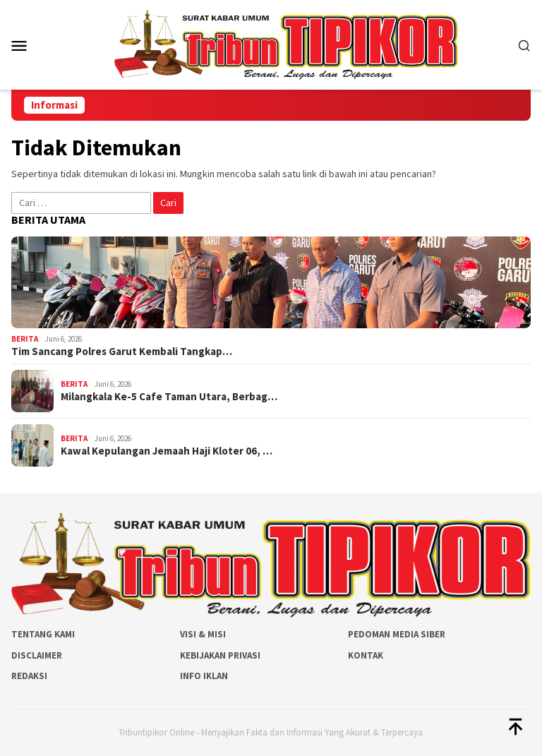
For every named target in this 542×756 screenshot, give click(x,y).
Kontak (366, 655)
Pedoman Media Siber (397, 634)
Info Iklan (204, 676)
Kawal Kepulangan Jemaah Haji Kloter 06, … (167, 451)
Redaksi (29, 676)
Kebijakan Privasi (220, 655)
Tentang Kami (43, 634)
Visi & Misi (203, 634)
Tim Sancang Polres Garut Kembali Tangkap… (122, 352)
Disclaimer (37, 655)
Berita (25, 339)
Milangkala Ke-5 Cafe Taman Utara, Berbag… (169, 397)
